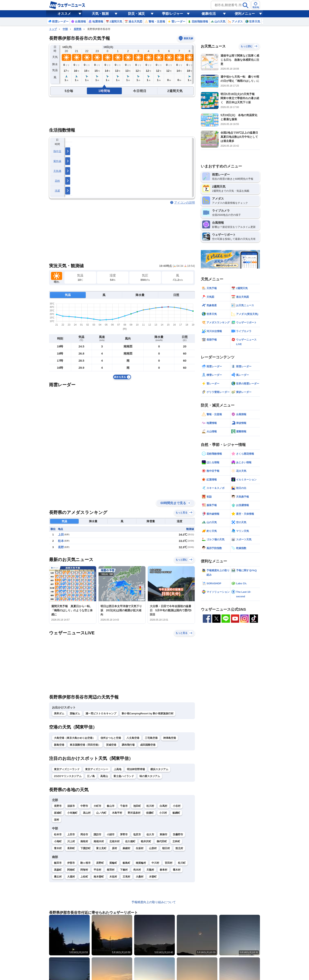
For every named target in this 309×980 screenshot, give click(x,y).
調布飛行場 (128, 745)
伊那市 (71, 863)
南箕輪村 (141, 863)
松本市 (58, 834)
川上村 (71, 841)
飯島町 (126, 863)
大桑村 (140, 877)
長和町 (71, 848)
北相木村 (114, 841)
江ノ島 (91, 776)
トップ (53, 29)
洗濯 (57, 191)
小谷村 (177, 806)
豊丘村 (58, 877)
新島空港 (59, 745)
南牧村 (84, 841)
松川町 (182, 863)
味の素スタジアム (150, 776)
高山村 (87, 813)
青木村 (58, 848)
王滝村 (126, 877)
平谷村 (97, 870)
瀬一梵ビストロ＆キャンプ (101, 713)
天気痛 (57, 171)
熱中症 (57, 151)
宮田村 (169, 863)
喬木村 (177, 870)
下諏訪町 (86, 848)
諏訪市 (97, 834)
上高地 (118, 769)
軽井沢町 (146, 841)
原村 (114, 848)
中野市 (84, 806)
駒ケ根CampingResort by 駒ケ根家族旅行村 (148, 713)
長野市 (58, 806)
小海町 (58, 841)
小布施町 (72, 813)
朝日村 (166, 848)
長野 (61, 547)
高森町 (58, 870)
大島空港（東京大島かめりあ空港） (74, 738)
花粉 (57, 181)
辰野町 (100, 863)
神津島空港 (170, 738)
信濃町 (150, 813)
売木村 (137, 870)
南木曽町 (99, 877)
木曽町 (153, 877)
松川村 (150, 806)
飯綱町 (176, 813)
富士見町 (101, 848)
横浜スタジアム (159, 769)
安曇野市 (178, 834)
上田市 (71, 834)
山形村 (153, 848)
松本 (61, 541)
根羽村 (111, 870)
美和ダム (59, 713)
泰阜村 (163, 870)
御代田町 (162, 841)
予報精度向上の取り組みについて (154, 902)
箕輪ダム (75, 713)
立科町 (176, 841)
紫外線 (57, 161)
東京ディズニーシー (97, 769)
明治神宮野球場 (136, 769)
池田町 (137, 806)
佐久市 (150, 834)
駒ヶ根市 (86, 863)
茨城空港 (111, 745)
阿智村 (84, 870)
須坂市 (71, 806)
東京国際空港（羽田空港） (85, 745)
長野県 (78, 29)
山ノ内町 (101, 813)
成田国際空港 (148, 745)
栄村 (57, 820)
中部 (65, 29)
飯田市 (58, 863)
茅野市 (124, 834)
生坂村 (140, 848)
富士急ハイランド (124, 776)
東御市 (163, 834)
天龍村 (150, 870)
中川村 (155, 863)
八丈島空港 (133, 738)
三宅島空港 (151, 738)
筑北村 (179, 848)
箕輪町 (113, 863)
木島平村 (117, 813)
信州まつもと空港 (111, 738)
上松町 (84, 877)
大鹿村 (71, 877)
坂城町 (58, 813)
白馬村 (163, 806)
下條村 (124, 870)
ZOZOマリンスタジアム (68, 776)
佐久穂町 (130, 841)
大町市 (97, 806)
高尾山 (104, 776)
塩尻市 (137, 834)
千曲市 (124, 806)
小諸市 (111, 834)
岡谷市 (84, 834)
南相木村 (99, 841)
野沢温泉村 (134, 813)
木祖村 (113, 877)
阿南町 (71, 870)
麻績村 (126, 848)
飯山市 (111, 806)
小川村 (163, 813)
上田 (61, 535)
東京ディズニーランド (67, 769)
